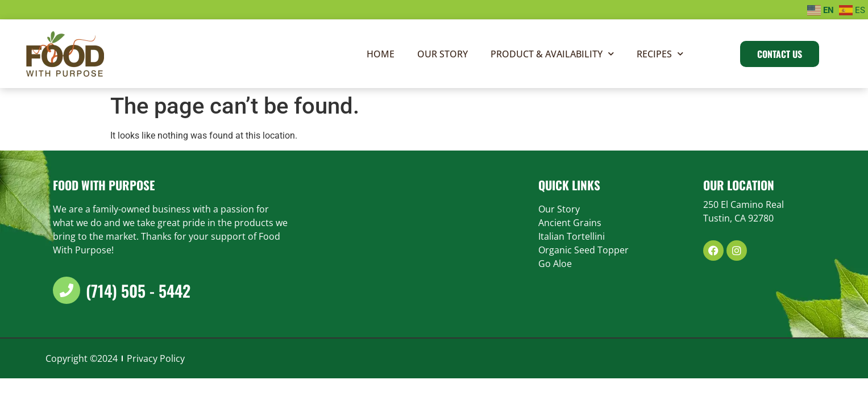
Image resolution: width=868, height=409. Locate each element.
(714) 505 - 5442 (138, 290)
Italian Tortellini (572, 236)
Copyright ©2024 (82, 358)
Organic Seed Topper (583, 249)
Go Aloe (555, 263)
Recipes (660, 53)
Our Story (443, 53)
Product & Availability (552, 53)
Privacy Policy (156, 358)
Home (381, 53)
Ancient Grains (570, 222)
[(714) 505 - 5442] (67, 290)
